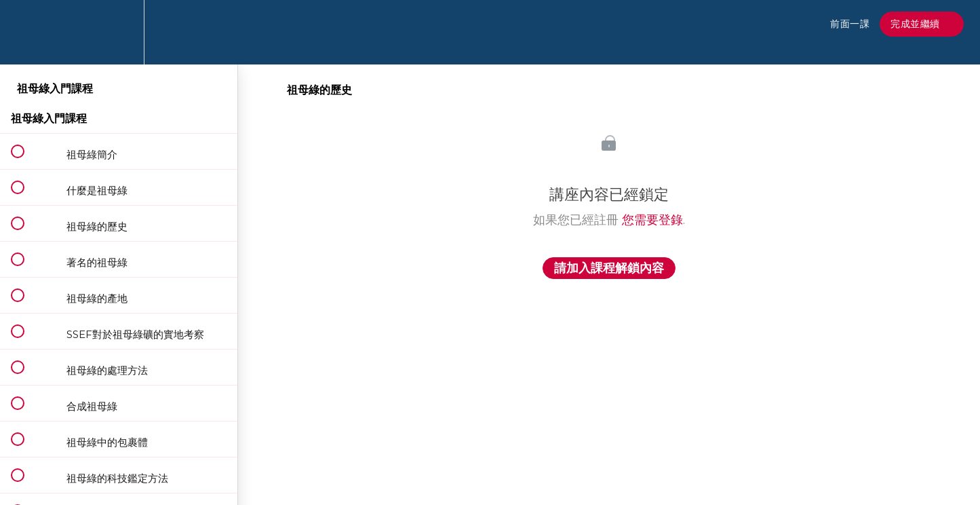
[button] (25, 32)
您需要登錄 (652, 220)
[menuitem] (119, 32)
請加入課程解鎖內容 (609, 268)
